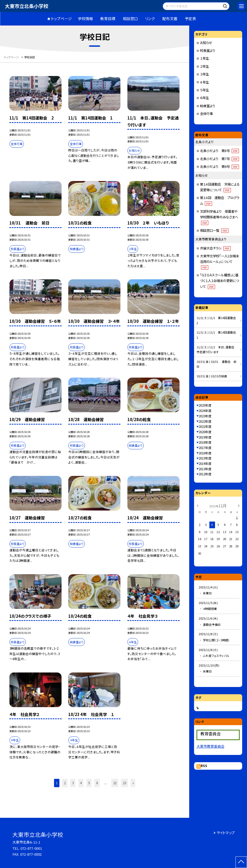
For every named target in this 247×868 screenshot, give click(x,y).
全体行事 (206, 114)
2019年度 (205, 437)
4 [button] (81, 783)
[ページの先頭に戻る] (241, 862)
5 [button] (89, 783)
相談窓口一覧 (214, 230)
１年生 (204, 58)
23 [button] (124, 783)
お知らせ (206, 43)
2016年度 (205, 453)
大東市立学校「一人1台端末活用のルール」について (219, 262)
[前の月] (197, 505)
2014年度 (205, 464)
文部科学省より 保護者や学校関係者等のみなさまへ (219, 217)
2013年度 (205, 469)
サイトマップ (226, 833)
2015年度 (205, 458)
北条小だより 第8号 (219, 151)
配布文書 (170, 19)
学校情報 (85, 19)
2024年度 (205, 411)
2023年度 (205, 416)
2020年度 (205, 432)
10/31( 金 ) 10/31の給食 (212, 376)
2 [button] (65, 783)
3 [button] (73, 783)
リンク (150, 19)
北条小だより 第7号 (219, 159)
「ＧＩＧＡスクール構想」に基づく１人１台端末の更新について (219, 281)
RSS (204, 766)
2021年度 (205, 426)
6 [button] (97, 783)
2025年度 (205, 405)
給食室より (207, 106)
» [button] (133, 783)
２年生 (204, 66)
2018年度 (205, 442)
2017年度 (205, 448)
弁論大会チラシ (215, 248)
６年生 (204, 98)
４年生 (204, 82)
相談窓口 (130, 19)
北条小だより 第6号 (219, 167)
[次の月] (239, 505)
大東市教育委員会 (210, 746)
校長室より (207, 50)
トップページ (61, 19)
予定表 (190, 19)
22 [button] (115, 783)
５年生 (204, 90)
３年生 (204, 74)
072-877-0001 (31, 848)
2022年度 (205, 421)
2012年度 (205, 474)
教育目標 (108, 19)
